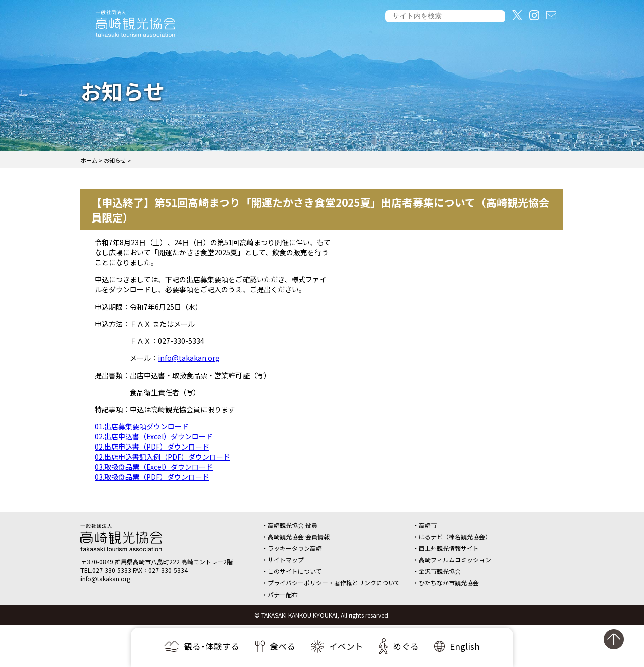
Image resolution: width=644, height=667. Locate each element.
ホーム (89, 160)
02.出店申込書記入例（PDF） (141, 457)
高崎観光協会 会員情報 (299, 536)
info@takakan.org (189, 358)
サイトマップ (286, 560)
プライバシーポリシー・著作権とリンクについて (334, 583)
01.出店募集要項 (120, 426)
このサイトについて (295, 571)
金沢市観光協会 (440, 571)
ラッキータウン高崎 (295, 548)
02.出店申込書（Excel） (133, 436)
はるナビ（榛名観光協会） (455, 536)
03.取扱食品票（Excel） (133, 467)
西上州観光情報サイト (449, 548)
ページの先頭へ (619, 643)
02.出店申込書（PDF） (131, 447)
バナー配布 (283, 594)
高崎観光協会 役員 (293, 525)
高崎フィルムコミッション (455, 560)
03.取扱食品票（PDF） (131, 477)
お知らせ (115, 160)
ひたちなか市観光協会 (449, 583)
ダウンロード (168, 426)
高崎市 (428, 525)
